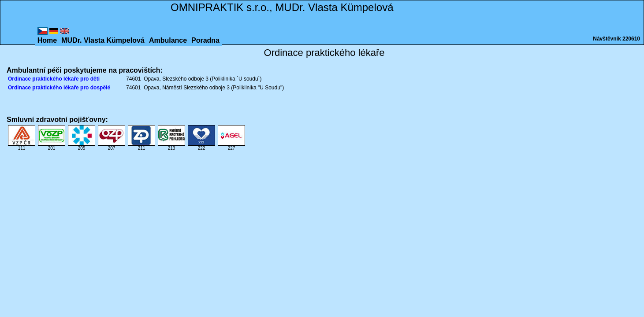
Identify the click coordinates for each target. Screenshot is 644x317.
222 (201, 146)
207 (112, 146)
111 (22, 146)
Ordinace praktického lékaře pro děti (54, 79)
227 (231, 146)
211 (141, 146)
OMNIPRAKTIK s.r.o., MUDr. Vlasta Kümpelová (282, 7)
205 (82, 146)
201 (52, 146)
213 (171, 146)
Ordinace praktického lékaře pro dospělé (59, 88)
